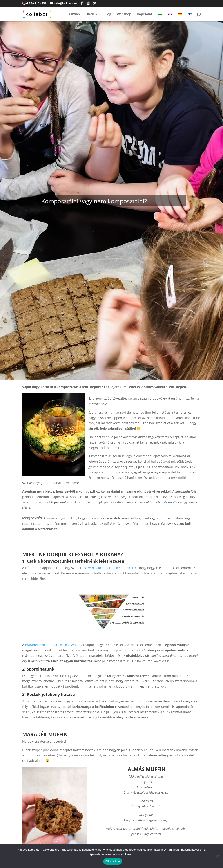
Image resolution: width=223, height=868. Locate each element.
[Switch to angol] (170, 17)
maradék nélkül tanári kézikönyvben (52, 645)
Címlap (75, 14)
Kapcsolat (145, 14)
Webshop (124, 14)
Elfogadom (113, 861)
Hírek (90, 14)
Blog (108, 14)
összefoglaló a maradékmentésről (108, 568)
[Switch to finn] (190, 17)
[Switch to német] (180, 17)
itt (166, 502)
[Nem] (217, 856)
